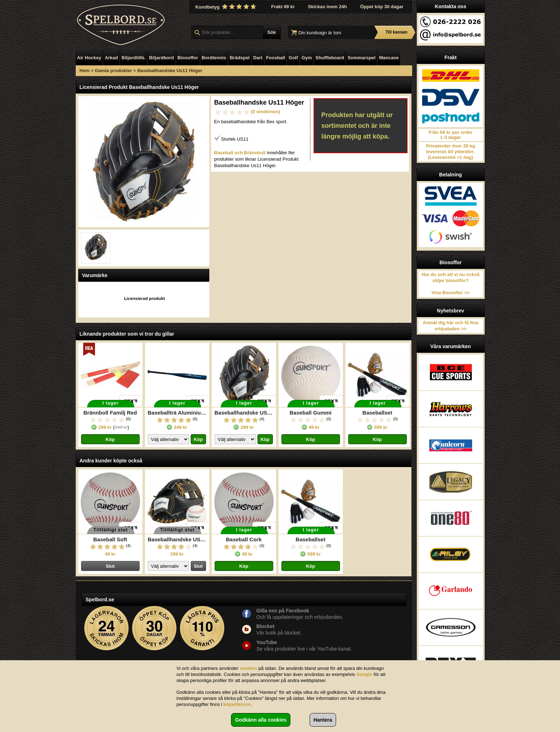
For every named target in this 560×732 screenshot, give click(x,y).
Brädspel (240, 58)
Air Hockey (89, 58)
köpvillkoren (237, 704)
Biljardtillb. (133, 58)
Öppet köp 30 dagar (382, 7)
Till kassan (396, 32)
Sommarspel (361, 58)
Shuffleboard (330, 58)
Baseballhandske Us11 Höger (170, 71)
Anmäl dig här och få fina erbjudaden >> (451, 326)
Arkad (111, 58)
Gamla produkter (114, 71)
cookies (249, 668)
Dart (258, 58)
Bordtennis (214, 58)
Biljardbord (161, 58)
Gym (307, 58)
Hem (85, 71)
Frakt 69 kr (283, 7)
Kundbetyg (227, 7)
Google (364, 674)
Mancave (389, 58)
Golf (293, 58)
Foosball (276, 58)
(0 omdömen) (266, 112)
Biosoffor (188, 58)
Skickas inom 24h (327, 7)
